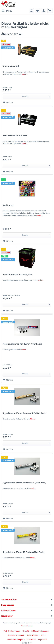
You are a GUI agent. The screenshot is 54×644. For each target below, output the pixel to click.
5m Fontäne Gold (11, 66)
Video (6, 44)
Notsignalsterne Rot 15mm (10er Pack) (22, 344)
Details (36, 96)
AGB (42, 635)
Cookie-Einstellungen (15, 640)
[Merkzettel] (37, 11)
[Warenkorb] (50, 11)
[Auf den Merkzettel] (8, 102)
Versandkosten (27, 626)
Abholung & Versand (16, 635)
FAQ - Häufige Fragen (12, 631)
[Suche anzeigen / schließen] (31, 11)
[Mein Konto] (44, 11)
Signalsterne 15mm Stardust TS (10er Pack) (24, 483)
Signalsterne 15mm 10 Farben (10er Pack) (23, 552)
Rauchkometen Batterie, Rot (17, 275)
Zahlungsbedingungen (40, 631)
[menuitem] (7, 11)
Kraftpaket (8, 205)
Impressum (43, 640)
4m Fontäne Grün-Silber (15, 136)
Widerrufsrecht (32, 635)
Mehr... (24, 74)
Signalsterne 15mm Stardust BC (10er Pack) (25, 413)
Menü (7, 10)
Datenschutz (31, 640)
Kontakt (26, 631)
